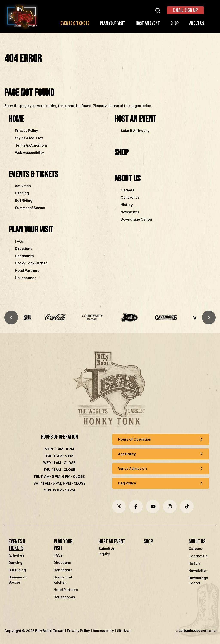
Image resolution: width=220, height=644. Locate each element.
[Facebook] (136, 506)
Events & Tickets (75, 24)
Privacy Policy (26, 131)
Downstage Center (137, 219)
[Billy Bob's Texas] (110, 390)
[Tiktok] (187, 506)
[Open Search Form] (158, 11)
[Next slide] (209, 317)
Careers (128, 190)
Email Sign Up (185, 10)
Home (16, 119)
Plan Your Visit (113, 24)
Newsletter (130, 212)
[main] (110, 173)
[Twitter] (119, 506)
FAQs (19, 241)
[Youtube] (153, 506)
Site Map (124, 631)
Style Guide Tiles (29, 138)
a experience (196, 631)
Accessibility (103, 631)
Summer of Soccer (30, 208)
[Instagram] (170, 506)
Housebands (26, 278)
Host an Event (148, 24)
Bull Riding (24, 200)
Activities (23, 186)
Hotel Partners (27, 270)
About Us (197, 24)
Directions (24, 249)
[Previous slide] (11, 317)
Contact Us (130, 197)
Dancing (22, 193)
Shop (175, 24)
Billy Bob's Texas (21, 17)
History (127, 205)
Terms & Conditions (31, 145)
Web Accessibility (30, 153)
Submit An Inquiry (135, 131)
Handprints (24, 256)
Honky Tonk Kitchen (31, 263)
